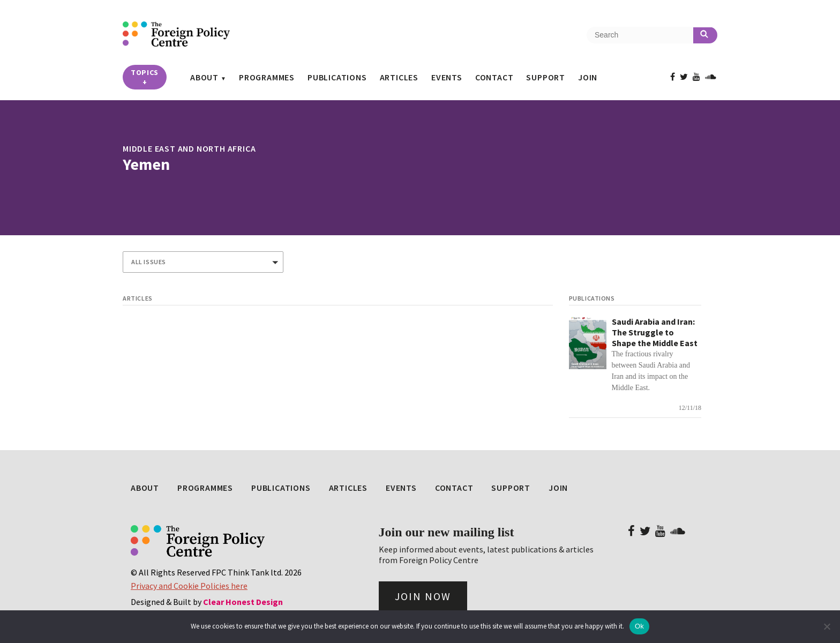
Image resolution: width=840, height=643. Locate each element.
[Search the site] (640, 35)
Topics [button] (145, 77)
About (204, 77)
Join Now (423, 596)
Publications (337, 77)
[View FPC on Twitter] (684, 77)
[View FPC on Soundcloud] (711, 77)
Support (546, 77)
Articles (399, 77)
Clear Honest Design (243, 602)
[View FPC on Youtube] (696, 77)
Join (588, 77)
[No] (827, 626)
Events (447, 77)
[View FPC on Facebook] (673, 77)
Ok (639, 626)
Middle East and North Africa (189, 148)
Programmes (267, 77)
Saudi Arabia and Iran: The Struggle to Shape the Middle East (655, 332)
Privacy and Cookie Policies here (189, 586)
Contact (494, 77)
